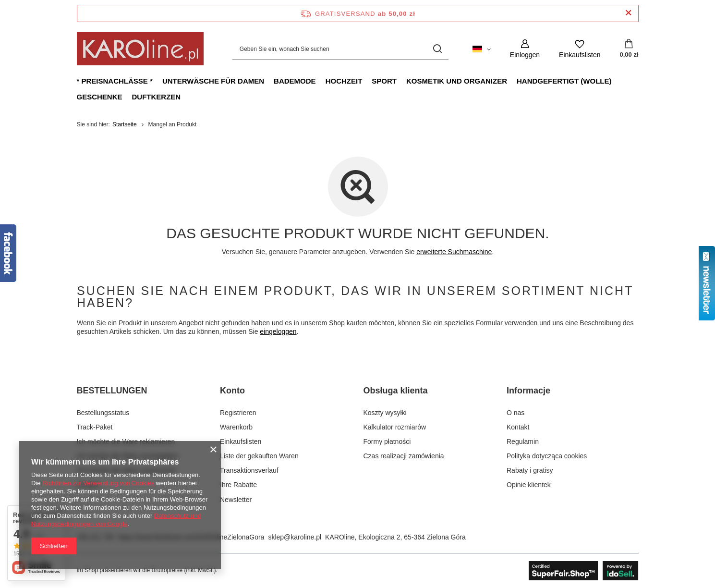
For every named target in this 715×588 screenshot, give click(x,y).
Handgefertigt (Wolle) (564, 81)
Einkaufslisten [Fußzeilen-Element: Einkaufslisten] (241, 441)
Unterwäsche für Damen (213, 81)
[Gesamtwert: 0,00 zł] (629, 49)
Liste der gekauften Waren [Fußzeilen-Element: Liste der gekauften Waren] (259, 456)
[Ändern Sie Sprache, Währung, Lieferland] (482, 49)
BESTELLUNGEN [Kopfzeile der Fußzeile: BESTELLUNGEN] (112, 391)
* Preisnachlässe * (115, 81)
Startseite (125, 124)
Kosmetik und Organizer (457, 81)
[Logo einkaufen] (140, 49)
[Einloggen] (525, 49)
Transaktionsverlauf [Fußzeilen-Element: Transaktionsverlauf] (249, 470)
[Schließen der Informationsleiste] (628, 13)
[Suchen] (438, 49)
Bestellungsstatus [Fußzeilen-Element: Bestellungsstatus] (103, 413)
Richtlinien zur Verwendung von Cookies (98, 483)
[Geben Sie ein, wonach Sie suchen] (340, 49)
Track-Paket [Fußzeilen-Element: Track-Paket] (95, 427)
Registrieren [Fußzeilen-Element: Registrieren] (238, 413)
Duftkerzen (157, 97)
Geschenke (100, 97)
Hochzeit (344, 81)
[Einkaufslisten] (580, 49)
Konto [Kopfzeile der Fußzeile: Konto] (232, 391)
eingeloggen (278, 331)
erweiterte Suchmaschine (454, 252)
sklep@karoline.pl (295, 537)
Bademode (295, 81)
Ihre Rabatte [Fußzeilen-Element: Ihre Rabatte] (238, 485)
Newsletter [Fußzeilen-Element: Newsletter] (236, 500)
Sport (384, 81)
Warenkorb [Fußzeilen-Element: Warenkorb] (236, 427)
